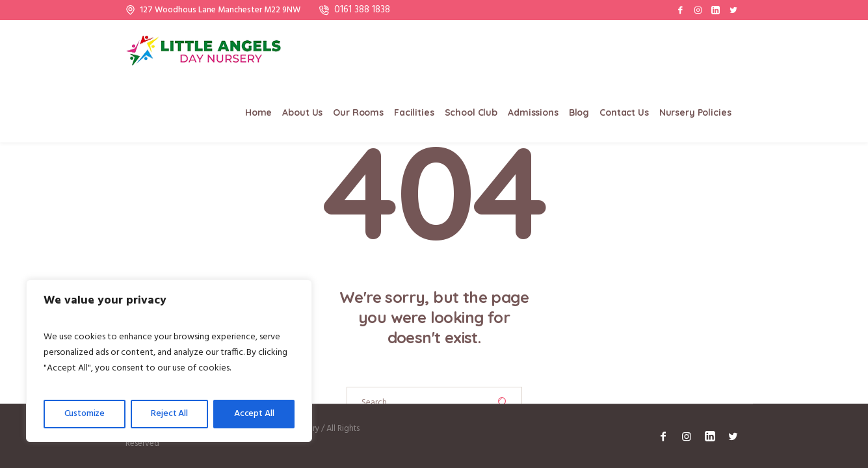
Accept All (254, 414)
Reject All (169, 414)
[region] (169, 361)
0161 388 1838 (362, 10)
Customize (85, 414)
